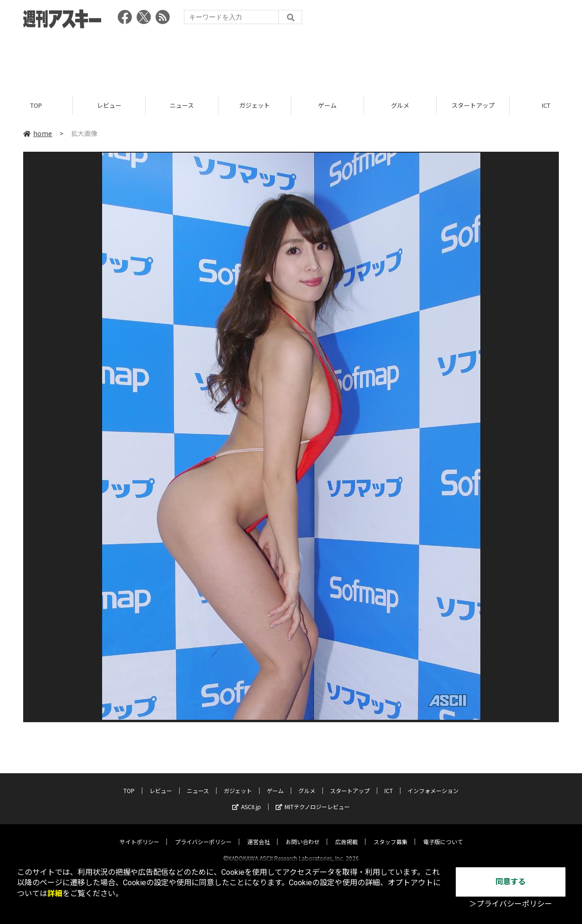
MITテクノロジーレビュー (313, 798)
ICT (389, 782)
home (38, 133)
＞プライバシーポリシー (511, 904)
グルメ (400, 105)
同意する (511, 882)
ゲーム (327, 105)
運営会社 (259, 833)
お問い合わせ (303, 833)
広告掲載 (347, 833)
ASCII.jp (247, 798)
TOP (36, 105)
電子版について (443, 833)
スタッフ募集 (391, 833)
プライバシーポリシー (203, 833)
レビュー (109, 105)
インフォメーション (433, 782)
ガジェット (255, 105)
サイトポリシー (139, 833)
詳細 (55, 894)
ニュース (182, 105)
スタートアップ (473, 105)
